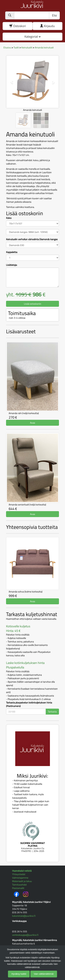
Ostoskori (18, 26)
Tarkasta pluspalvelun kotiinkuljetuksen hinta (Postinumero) (29, 704)
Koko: (9, 218)
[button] (10, 80)
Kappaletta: (12, 252)
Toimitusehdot (19, 885)
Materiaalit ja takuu (22, 881)
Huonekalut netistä (22, 871)
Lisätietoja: (12, 265)
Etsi (54, 15)
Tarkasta (52, 712)
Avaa (32, 423)
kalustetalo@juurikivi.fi (24, 916)
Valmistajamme (20, 878)
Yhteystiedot (19, 874)
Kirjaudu (47, 26)
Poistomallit (18, 888)
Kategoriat (32, 36)
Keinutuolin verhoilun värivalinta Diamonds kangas (32, 239)
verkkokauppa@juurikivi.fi (25, 935)
